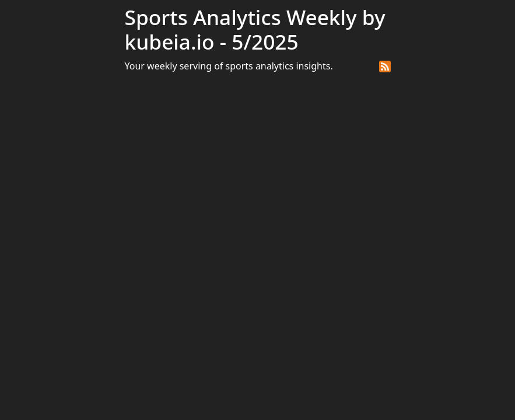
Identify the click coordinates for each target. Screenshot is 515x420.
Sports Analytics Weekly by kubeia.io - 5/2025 (255, 29)
